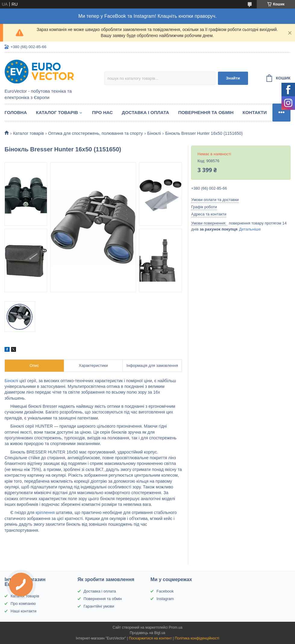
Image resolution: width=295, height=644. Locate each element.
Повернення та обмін (206, 112)
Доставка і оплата (146, 112)
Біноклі (154, 133)
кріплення (45, 512)
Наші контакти (23, 611)
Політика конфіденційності (197, 638)
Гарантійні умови (99, 606)
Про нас (102, 112)
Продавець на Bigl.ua (147, 633)
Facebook (165, 591)
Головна (16, 112)
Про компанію (23, 604)
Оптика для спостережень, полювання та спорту (95, 133)
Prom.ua (176, 627)
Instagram (165, 599)
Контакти (255, 112)
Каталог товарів (57, 112)
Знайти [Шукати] (233, 78)
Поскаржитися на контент (150, 638)
